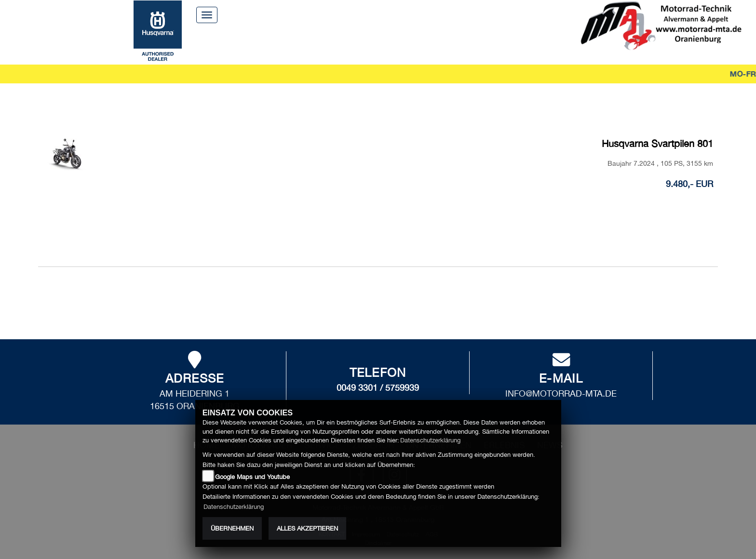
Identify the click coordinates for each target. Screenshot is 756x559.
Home (328, 14)
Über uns (373, 14)
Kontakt (423, 14)
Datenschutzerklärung (430, 440)
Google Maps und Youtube (252, 477)
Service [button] (302, 43)
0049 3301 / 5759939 (378, 384)
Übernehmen (232, 528)
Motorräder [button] (245, 43)
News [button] (516, 43)
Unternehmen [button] (412, 43)
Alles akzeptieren (307, 528)
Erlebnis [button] (474, 43)
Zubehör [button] (350, 43)
